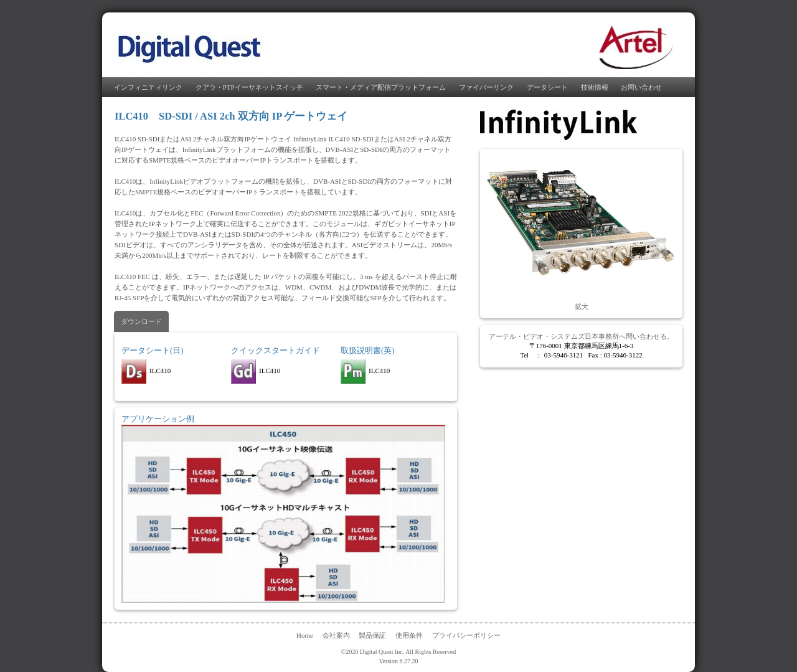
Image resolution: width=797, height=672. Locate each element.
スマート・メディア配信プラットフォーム (381, 87)
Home (305, 635)
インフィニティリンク (148, 87)
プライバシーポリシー (466, 635)
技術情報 (595, 87)
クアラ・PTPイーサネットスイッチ (249, 87)
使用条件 (409, 635)
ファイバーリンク (486, 87)
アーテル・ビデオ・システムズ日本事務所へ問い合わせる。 (581, 336)
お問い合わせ (641, 87)
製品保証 (372, 635)
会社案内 (336, 635)
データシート (547, 87)
